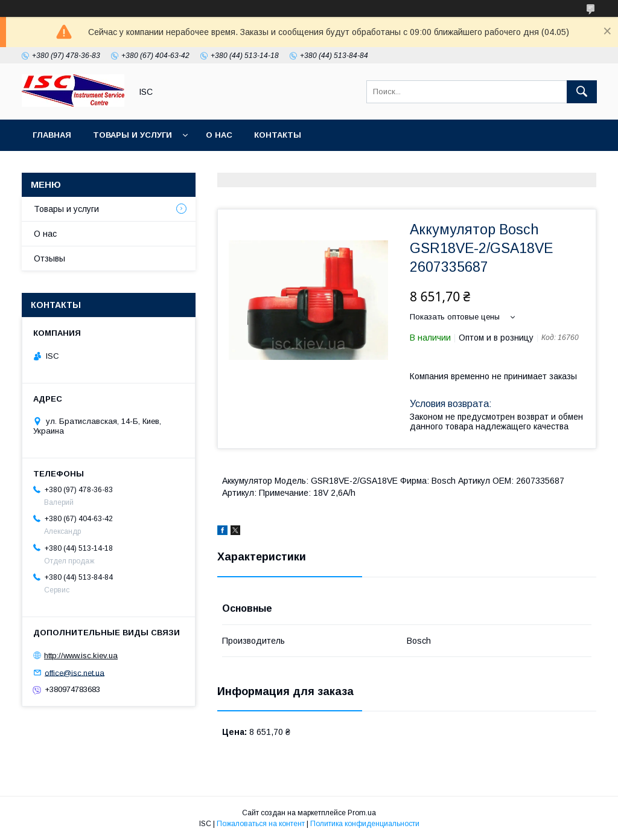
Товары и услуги (132, 135)
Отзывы (49, 258)
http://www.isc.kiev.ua (81, 656)
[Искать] (582, 92)
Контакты (278, 135)
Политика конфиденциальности (365, 824)
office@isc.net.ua (75, 672)
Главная (52, 135)
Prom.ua (362, 813)
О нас (219, 135)
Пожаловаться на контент (261, 824)
